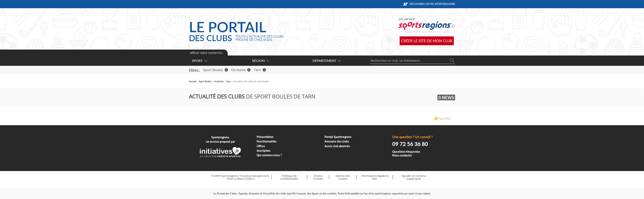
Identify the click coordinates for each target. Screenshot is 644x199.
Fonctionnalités (267, 141)
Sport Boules (216, 70)
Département (327, 61)
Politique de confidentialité (289, 177)
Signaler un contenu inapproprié (414, 177)
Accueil (193, 81)
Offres (261, 146)
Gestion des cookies (343, 177)
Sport (199, 61)
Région (260, 61)
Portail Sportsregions (338, 137)
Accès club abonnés (337, 146)
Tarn (260, 70)
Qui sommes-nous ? (269, 155)
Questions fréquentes (406, 152)
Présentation (265, 137)
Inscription (264, 151)
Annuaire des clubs (337, 141)
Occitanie (241, 70)
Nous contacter (402, 155)
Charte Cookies (318, 177)
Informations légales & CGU (375, 177)
